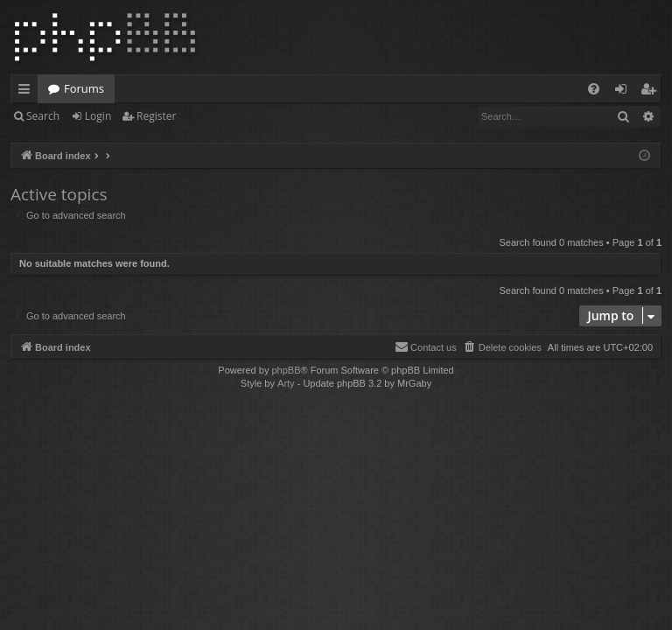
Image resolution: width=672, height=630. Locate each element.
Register (156, 116)
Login (98, 116)
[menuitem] (594, 89)
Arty (286, 383)
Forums (84, 88)
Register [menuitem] (652, 92)
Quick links (28, 92)
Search (43, 116)
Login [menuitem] (624, 92)
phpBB (286, 370)
